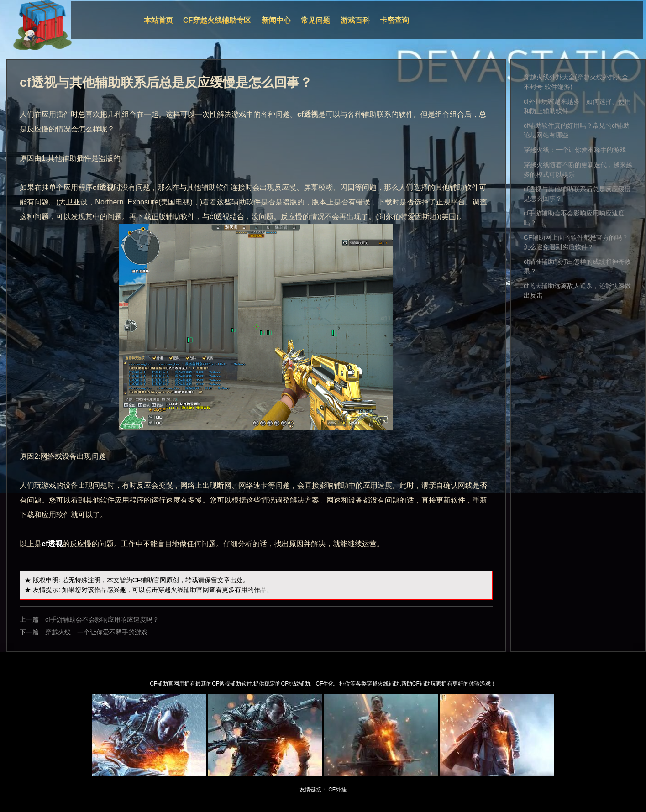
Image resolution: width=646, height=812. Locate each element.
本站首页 (158, 20)
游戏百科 (355, 20)
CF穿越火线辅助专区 (217, 20)
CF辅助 (143, 580)
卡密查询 (394, 20)
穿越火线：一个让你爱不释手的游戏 (96, 632)
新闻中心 (276, 20)
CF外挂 (337, 790)
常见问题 (315, 20)
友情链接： (313, 790)
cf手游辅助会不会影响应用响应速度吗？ (102, 619)
